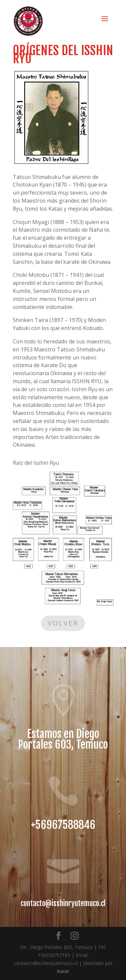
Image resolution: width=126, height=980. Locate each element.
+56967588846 (63, 825)
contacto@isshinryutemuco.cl (63, 903)
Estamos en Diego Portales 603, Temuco (63, 739)
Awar (63, 971)
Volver (63, 623)
